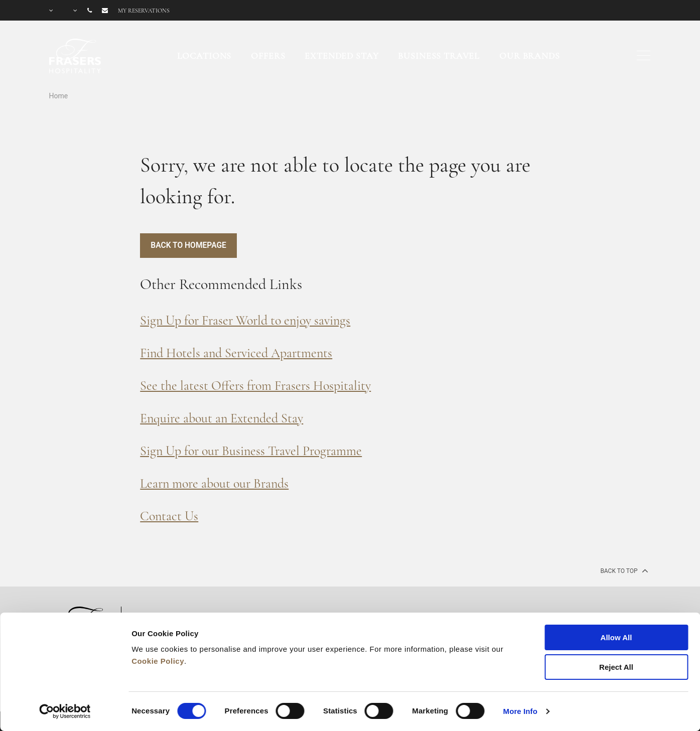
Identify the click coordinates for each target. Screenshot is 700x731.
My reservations (144, 11)
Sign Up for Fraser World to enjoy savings (245, 320)
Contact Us (169, 516)
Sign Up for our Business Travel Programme (251, 451)
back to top (623, 570)
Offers (268, 56)
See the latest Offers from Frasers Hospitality (255, 386)
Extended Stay (341, 56)
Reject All (616, 667)
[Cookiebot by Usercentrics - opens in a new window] (65, 711)
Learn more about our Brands (214, 483)
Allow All (616, 637)
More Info (520, 711)
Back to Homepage (189, 246)
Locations (204, 56)
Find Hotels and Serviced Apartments (236, 353)
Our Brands (530, 56)
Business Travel (439, 56)
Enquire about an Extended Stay (222, 418)
